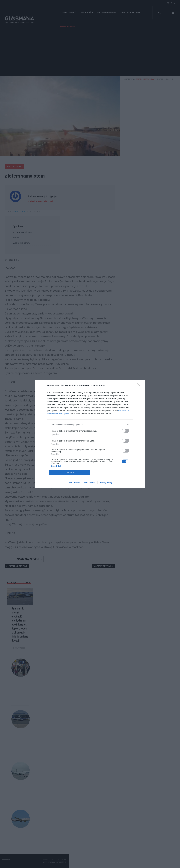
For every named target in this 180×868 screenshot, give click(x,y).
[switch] (126, 431)
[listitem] (90, 425)
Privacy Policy (106, 482)
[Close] (140, 386)
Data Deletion (74, 482)
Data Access (90, 482)
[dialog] (90, 434)
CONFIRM (69, 472)
